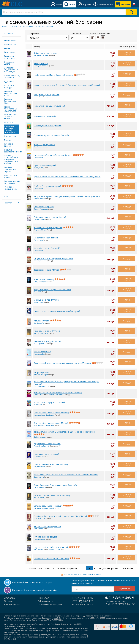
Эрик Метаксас (40, 199)
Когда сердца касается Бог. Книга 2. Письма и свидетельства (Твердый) (67, 85)
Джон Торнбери (40, 487)
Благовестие (10, 44)
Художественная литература (12, 182)
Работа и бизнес (8, 145)
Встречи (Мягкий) (42, 372)
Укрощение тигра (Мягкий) (46, 300)
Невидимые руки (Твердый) (46, 454)
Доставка (9, 598)
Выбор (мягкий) (41, 64)
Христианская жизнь (11, 176)
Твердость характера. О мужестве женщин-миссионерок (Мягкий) (65, 432)
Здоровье (9, 81)
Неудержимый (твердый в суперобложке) (53, 155)
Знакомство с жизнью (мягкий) (48, 228)
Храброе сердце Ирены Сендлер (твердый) (54, 75)
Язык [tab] (6, 196)
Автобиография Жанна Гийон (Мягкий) (52, 495)
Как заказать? (12, 604)
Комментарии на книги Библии (11, 117)
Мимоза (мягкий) (42, 321)
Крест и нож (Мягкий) (44, 279)
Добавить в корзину (127, 53)
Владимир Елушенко (41, 55)
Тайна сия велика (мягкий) (46, 53)
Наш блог (43, 598)
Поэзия (7, 140)
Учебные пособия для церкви (10, 169)
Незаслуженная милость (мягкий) (49, 106)
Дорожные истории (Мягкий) (47, 444)
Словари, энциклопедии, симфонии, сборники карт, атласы (11, 160)
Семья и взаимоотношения (12, 151)
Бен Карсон (38, 147)
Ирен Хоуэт (38, 404)
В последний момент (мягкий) (48, 126)
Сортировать (48, 36)
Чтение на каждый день (10, 188)
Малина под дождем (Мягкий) (48, 341)
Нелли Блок (38, 395)
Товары (5, 27)
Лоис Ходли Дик (40, 518)
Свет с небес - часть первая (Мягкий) (51, 423)
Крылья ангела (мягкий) (45, 116)
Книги (14, 27)
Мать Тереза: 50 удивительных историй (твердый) (57, 311)
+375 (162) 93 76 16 (82, 598)
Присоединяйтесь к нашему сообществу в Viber (35, 590)
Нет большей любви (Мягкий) (48, 526)
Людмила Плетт (40, 467)
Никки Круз (38, 97)
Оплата (8, 601)
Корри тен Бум (39, 354)
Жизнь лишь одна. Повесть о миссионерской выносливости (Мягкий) (66, 475)
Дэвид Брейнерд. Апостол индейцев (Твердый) (55, 485)
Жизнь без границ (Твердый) (47, 248)
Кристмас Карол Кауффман (44, 415)
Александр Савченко (42, 333)
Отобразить (79, 36)
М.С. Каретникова (41, 343)
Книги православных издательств (11, 109)
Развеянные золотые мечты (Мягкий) (51, 559)
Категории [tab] (8, 33)
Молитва (8, 122)
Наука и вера (10, 136)
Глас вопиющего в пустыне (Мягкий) (51, 464)
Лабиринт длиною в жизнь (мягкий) (50, 217)
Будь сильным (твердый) (45, 165)
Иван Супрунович (41, 261)
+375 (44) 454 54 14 (82, 604)
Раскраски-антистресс (9, 57)
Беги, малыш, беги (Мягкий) (47, 95)
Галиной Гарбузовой (42, 446)
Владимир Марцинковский (44, 508)
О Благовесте (45, 601)
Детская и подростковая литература (11, 70)
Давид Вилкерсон (40, 282)
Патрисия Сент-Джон (42, 386)
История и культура (9, 86)
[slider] (79, 75)
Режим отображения (100, 33)
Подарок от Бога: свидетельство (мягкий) (53, 258)
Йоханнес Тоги (55, 550)
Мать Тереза (39, 529)
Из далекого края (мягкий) (46, 238)
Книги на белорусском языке (10, 101)
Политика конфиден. (50, 604)
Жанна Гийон (39, 498)
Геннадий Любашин (41, 66)
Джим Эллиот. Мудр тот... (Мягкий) (50, 402)
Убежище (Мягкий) (43, 352)
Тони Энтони (39, 302)
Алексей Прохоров (41, 375)
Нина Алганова (39, 219)
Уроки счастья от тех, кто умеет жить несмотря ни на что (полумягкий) (67, 177)
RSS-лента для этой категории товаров (82, 575)
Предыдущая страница (66, 568)
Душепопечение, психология (12, 77)
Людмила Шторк (40, 230)
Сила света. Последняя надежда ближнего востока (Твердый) (63, 363)
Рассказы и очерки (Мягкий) (47, 331)
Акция (7, 48)
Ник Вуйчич (38, 157)
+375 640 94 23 (82, 601)
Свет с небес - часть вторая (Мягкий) (51, 413)
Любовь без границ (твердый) (48, 186)
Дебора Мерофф (40, 437)
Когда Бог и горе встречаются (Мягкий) (52, 290)
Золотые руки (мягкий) (44, 145)
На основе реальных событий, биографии (38, 27)
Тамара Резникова (41, 209)
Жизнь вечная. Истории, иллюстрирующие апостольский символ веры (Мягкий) (66, 383)
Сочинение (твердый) (44, 207)
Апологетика (10, 40)
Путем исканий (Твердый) (46, 537)
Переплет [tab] (8, 203)
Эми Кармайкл (39, 323)
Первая (47, 568)
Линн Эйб (38, 292)
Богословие (10, 52)
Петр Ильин (38, 240)
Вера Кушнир (39, 456)
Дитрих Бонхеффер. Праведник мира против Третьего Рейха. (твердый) (67, 196)
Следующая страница (108, 568)
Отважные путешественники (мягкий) (51, 135)
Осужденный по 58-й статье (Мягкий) (51, 547)
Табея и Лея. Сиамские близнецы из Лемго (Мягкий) (58, 392)
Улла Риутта (38, 550)
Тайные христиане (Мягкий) (47, 270)
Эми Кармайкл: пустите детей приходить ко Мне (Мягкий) (61, 516)
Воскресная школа (10, 63)
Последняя (128, 568)
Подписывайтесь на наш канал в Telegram (32, 582)
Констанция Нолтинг (57, 395)
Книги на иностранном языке (10, 93)
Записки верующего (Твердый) (48, 506)
